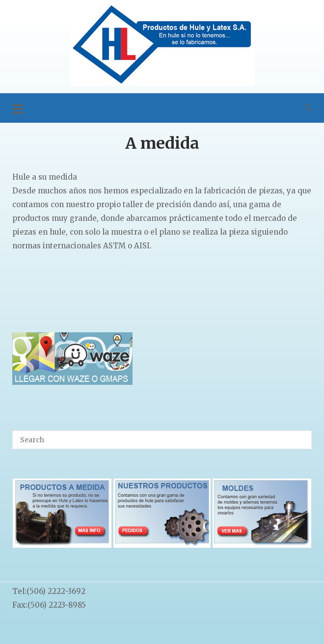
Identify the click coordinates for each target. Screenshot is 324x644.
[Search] (301, 435)
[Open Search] (308, 108)
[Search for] (162, 440)
